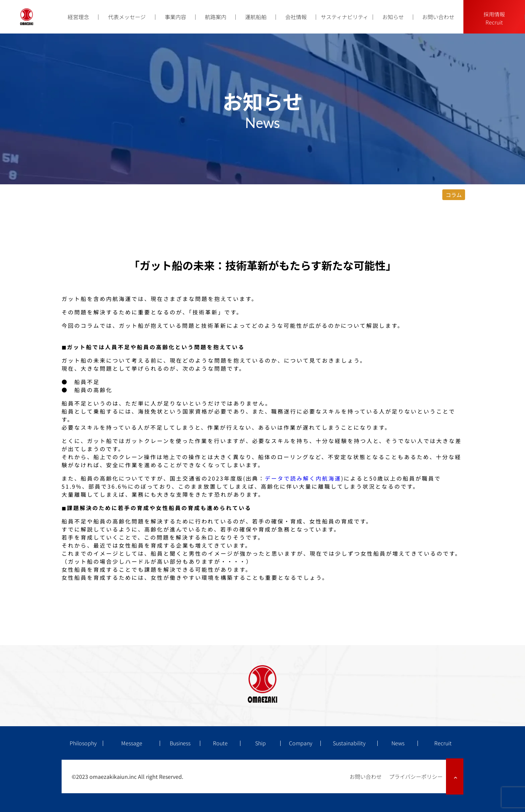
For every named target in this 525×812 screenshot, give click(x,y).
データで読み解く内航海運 (303, 478)
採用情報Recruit (494, 18)
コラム (454, 195)
